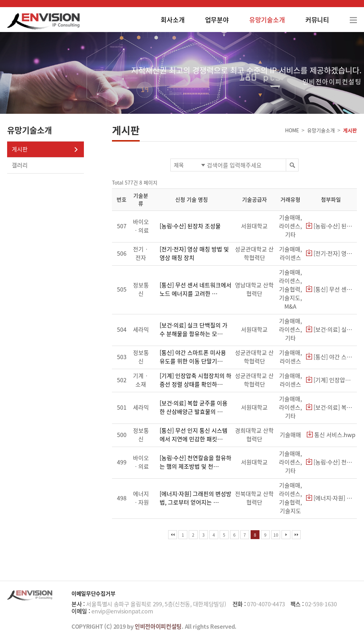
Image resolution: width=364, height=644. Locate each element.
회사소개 (173, 20)
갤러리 (20, 165)
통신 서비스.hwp (331, 435)
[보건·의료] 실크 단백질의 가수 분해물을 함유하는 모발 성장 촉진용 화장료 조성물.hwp (331, 329)
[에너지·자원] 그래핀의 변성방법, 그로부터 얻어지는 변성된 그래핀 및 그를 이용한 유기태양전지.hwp (331, 498)
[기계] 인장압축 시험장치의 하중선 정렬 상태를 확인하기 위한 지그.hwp (331, 380)
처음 (173, 535)
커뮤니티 (317, 20)
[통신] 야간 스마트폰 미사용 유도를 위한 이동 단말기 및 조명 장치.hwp (331, 357)
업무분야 (217, 20)
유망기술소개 (267, 20)
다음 (286, 535)
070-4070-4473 (266, 604)
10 (276, 535)
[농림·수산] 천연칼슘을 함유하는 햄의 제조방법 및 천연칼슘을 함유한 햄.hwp (331, 462)
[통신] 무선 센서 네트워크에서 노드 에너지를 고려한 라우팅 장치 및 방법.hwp (331, 289)
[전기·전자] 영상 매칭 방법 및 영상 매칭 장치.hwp (331, 253)
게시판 (20, 149)
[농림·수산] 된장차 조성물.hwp (331, 226)
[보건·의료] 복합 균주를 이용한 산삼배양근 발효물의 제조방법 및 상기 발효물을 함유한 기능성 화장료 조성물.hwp (331, 407)
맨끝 (296, 535)
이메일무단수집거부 (93, 594)
